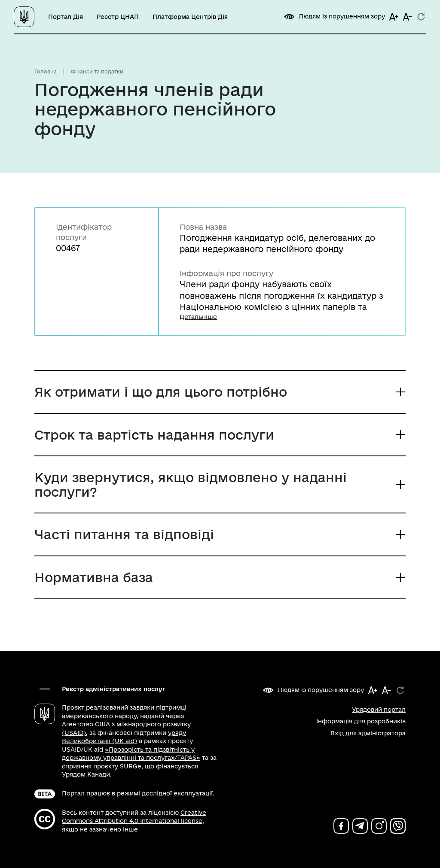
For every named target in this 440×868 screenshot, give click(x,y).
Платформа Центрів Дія (190, 17)
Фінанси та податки (97, 71)
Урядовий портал (379, 710)
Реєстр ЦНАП (118, 17)
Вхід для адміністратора (368, 733)
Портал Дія (66, 17)
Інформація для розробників (361, 721)
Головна (46, 71)
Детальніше (198, 317)
